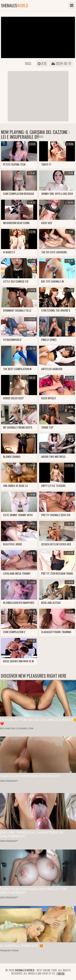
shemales (14, 5)
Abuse (61, 973)
